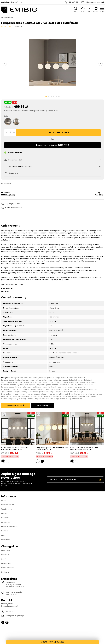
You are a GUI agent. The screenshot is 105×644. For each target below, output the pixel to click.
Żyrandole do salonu (66, 382)
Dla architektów (8, 505)
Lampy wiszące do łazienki (12, 387)
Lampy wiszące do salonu (86, 382)
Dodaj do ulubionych (14, 208)
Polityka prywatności (10, 527)
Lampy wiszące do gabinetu (73, 387)
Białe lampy (6, 396)
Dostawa (5, 572)
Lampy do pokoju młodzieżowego (69, 392)
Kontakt (4, 531)
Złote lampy (35, 396)
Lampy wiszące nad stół (51, 396)
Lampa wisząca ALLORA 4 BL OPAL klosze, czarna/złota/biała (84, 449)
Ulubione (5, 555)
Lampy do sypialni (9, 385)
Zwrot (4, 559)
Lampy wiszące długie (10, 399)
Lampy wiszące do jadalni (30, 382)
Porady (4, 513)
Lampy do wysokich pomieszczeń (68, 399)
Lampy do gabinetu (32, 387)
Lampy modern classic (43, 399)
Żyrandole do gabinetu (51, 387)
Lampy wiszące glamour (44, 378)
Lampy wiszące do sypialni (47, 385)
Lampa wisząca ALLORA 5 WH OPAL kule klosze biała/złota (52, 449)
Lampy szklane (27, 399)
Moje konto (6, 550)
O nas (4, 500)
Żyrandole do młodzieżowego (14, 394)
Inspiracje (5, 518)
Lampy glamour (96, 394)
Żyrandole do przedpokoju (33, 389)
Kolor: (6, 116)
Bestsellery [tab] (43, 405)
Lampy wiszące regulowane (74, 396)
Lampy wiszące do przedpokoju (58, 389)
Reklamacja (6, 563)
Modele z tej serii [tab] (16, 405)
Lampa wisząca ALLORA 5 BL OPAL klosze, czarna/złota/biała (15, 449)
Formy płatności (8, 568)
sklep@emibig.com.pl (95, 2)
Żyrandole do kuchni (46, 380)
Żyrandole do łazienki (84, 385)
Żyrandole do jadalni (10, 382)
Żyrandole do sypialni (26, 385)
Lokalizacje (6, 540)
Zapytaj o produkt (13, 204)
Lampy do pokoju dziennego (84, 389)
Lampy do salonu (49, 382)
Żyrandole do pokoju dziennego (15, 392)
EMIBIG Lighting (8, 195)
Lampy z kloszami (60, 394)
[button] (6, 133)
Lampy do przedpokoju (11, 389)
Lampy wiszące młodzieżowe (40, 394)
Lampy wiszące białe (21, 396)
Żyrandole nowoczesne (79, 394)
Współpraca (6, 509)
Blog (3, 535)
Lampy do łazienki (67, 385)
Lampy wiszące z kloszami (22, 378)
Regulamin (6, 522)
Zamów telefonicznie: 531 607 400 (53, 145)
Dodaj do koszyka (58, 133)
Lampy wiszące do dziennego (42, 392)
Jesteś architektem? (10, 2)
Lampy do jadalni (85, 380)
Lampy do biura (61, 378)
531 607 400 (73, 2)
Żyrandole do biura (77, 378)
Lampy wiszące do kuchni (66, 380)
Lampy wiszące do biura (11, 380)
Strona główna (7, 17)
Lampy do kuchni (29, 380)
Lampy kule (91, 396)
